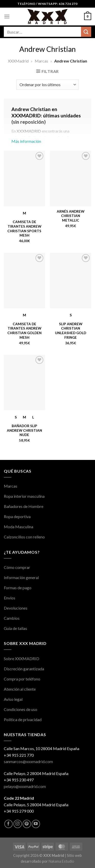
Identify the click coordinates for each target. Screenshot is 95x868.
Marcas (41, 61)
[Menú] (7, 16)
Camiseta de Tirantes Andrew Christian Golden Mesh (24, 331)
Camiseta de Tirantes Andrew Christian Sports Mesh (24, 229)
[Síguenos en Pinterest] (27, 824)
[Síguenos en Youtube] (36, 824)
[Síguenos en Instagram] (18, 824)
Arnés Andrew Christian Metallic (71, 216)
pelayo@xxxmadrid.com (25, 786)
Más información (48, 128)
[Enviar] (86, 32)
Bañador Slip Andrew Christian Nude (24, 430)
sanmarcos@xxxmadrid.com (28, 761)
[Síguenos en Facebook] (8, 824)
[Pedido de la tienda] (48, 85)
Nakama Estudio (61, 861)
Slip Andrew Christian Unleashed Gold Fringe (71, 331)
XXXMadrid (18, 61)
